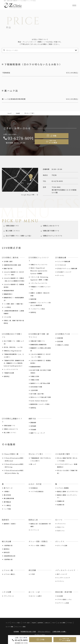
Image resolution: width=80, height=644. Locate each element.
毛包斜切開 (34, 390)
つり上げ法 (7, 317)
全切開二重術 (8, 261)
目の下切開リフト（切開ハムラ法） (19, 236)
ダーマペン (61, 275)
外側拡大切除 (35, 376)
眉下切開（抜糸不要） (38, 394)
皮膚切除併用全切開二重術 (12, 265)
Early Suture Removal (39, 401)
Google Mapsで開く (28, 195)
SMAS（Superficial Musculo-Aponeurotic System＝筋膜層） (39, 271)
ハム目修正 (7, 307)
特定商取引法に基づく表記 (28, 631)
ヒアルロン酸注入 (10, 574)
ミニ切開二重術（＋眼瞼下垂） (14, 304)
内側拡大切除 (35, 380)
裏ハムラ (33, 464)
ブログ (54, 623)
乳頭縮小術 (61, 505)
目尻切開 (60, 341)
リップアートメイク (64, 578)
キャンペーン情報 (20, 627)
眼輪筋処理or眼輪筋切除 (39, 344)
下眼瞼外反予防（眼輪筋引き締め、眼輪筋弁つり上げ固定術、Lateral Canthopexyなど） (14, 363)
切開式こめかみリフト (51, 226)
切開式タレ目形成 (63, 345)
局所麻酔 (33, 426)
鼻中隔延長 (7, 502)
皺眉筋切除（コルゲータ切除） (41, 404)
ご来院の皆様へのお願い (59, 631)
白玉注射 (60, 596)
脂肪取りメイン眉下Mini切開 (40, 383)
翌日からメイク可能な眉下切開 (41, 397)
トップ (10, 113)
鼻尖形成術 (7, 495)
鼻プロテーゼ (8, 488)
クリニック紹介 (16, 623)
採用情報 (16, 631)
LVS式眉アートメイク (64, 272)
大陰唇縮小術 (8, 559)
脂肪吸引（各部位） (10, 524)
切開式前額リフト (12, 226)
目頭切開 (60, 338)
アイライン (61, 581)
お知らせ (47, 623)
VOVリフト (61, 531)
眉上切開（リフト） (13, 231)
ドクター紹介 (26, 623)
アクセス (70, 623)
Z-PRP (33, 574)
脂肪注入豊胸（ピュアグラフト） (68, 491)
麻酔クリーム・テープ (38, 433)
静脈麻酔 (33, 423)
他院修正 (33, 312)
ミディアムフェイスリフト (39, 283)
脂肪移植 (33, 299)
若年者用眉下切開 (36, 387)
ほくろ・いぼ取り (36, 596)
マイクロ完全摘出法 (37, 491)
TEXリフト (61, 527)
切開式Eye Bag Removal (13, 351)
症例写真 (40, 623)
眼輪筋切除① (8, 294)
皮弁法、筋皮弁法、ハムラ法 (13, 347)
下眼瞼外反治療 (9, 373)
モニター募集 (10, 627)
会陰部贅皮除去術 (10, 556)
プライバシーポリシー (44, 631)
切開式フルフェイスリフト (53, 236)
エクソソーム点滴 (63, 603)
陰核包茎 (7, 552)
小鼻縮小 (7, 491)
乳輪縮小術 (61, 501)
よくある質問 (61, 623)
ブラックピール (9, 596)
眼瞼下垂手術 (8, 268)
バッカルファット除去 (38, 309)
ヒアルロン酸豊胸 (63, 488)
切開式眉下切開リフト (51, 231)
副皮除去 (7, 549)
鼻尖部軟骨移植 (9, 498)
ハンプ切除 (7, 509)
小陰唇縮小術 (8, 545)
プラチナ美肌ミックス (64, 599)
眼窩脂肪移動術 (9, 291)
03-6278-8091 (21, 640)
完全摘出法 (34, 488)
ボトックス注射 (62, 545)
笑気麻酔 (33, 429)
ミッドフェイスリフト (11, 369)
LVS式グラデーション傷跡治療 (67, 268)
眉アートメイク (62, 574)
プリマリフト (61, 524)
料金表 (18, 113)
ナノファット (35, 530)
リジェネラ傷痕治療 (64, 261)
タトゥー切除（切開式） (38, 545)
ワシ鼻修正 (7, 505)
